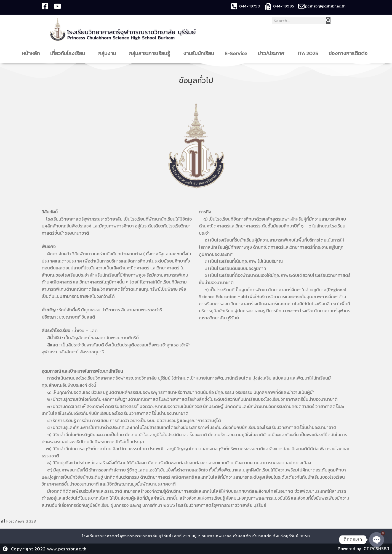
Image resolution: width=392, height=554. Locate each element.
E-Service (236, 53)
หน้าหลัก (31, 53)
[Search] (328, 21)
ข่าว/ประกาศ (272, 53)
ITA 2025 (308, 53)
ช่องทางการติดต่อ (349, 53)
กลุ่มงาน (108, 53)
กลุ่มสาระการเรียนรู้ (151, 53)
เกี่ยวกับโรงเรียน (69, 53)
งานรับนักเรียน (199, 53)
